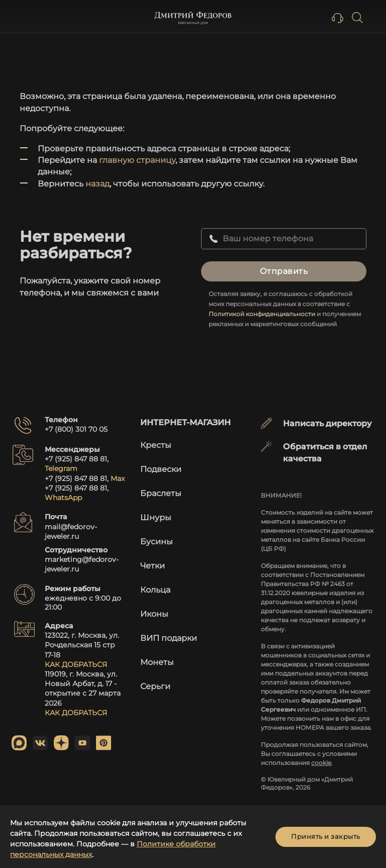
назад (98, 184)
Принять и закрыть (326, 836)
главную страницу (137, 160)
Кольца (155, 590)
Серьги (155, 686)
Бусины (157, 542)
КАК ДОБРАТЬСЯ (76, 664)
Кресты (156, 445)
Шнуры (156, 517)
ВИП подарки (169, 638)
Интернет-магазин (185, 422)
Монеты (157, 662)
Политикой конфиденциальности (262, 314)
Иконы (154, 614)
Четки (153, 566)
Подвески (161, 469)
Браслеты (161, 493)
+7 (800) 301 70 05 (76, 429)
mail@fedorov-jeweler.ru (71, 532)
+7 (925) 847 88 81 (76, 459)
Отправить (284, 271)
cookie (321, 763)
